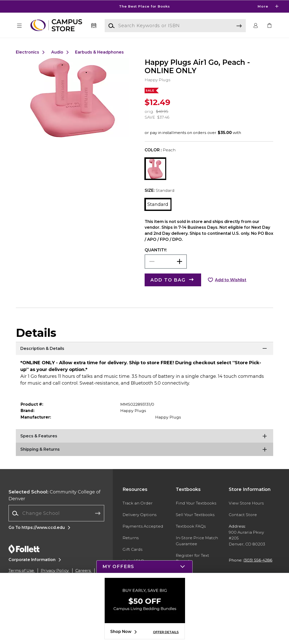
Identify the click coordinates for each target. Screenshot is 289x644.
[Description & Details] (144, 348)
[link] (270, 26)
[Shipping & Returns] (144, 449)
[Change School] (56, 513)
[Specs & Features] (144, 436)
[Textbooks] (94, 26)
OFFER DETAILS (166, 632)
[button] (19, 26)
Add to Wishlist (231, 280)
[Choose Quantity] (166, 261)
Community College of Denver (54, 495)
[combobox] (56, 513)
